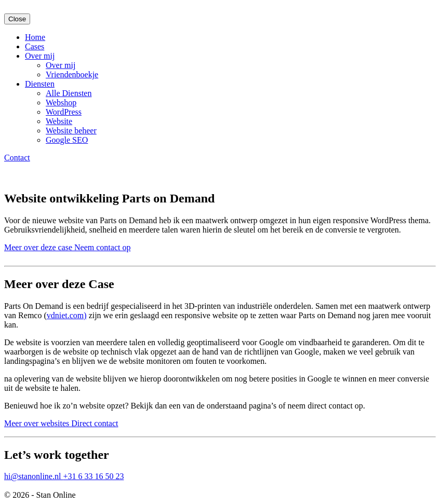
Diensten (40, 84)
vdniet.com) (67, 315)
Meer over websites (38, 423)
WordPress (64, 112)
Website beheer (71, 131)
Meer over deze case (39, 247)
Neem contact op (102, 247)
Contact (17, 158)
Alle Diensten (69, 93)
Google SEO (67, 140)
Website (59, 121)
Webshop (61, 103)
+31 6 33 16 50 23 (93, 476)
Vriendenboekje (72, 74)
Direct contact (95, 423)
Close (17, 19)
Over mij (40, 56)
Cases (35, 46)
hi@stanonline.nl (34, 476)
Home (35, 37)
